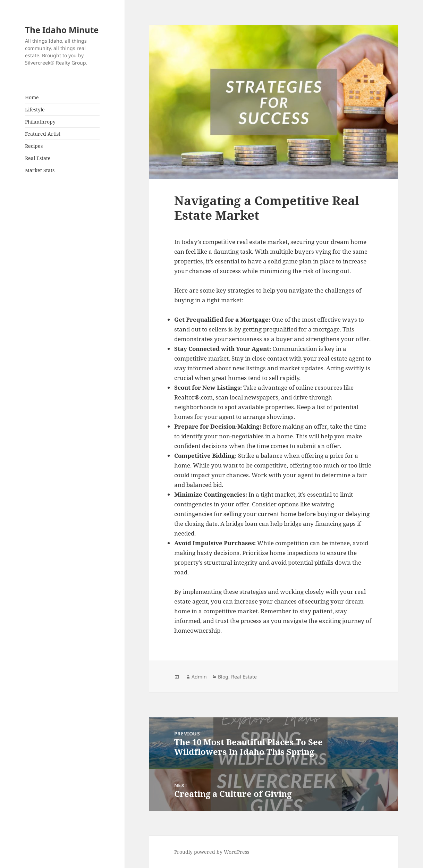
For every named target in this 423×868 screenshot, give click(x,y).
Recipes (34, 146)
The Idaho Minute (62, 30)
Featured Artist (43, 134)
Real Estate (38, 158)
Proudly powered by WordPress (212, 852)
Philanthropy (40, 122)
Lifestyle (35, 109)
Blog (223, 677)
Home (32, 97)
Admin (199, 677)
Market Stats (40, 170)
